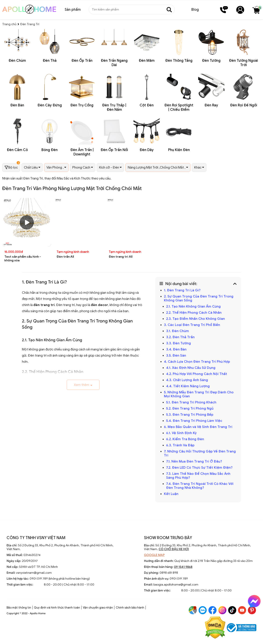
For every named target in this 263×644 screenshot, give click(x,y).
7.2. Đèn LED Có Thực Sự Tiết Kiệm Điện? (199, 468)
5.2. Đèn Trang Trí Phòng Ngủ (190, 408)
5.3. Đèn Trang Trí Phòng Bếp (190, 415)
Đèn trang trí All (121, 257)
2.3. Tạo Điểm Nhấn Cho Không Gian (195, 319)
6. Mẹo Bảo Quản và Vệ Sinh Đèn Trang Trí (198, 427)
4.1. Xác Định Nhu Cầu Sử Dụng (191, 368)
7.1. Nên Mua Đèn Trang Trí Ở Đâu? (194, 461)
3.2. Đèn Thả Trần (181, 337)
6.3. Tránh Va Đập (181, 445)
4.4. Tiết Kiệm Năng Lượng (188, 386)
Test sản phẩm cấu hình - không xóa (23, 259)
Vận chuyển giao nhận (98, 608)
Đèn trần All (65, 257)
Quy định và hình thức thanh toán (57, 608)
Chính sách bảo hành (130, 608)
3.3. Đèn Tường (179, 343)
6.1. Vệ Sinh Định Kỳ (182, 433)
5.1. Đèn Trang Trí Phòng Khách (191, 402)
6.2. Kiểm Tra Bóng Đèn (185, 439)
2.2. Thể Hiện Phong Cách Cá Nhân (194, 313)
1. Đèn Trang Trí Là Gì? (182, 290)
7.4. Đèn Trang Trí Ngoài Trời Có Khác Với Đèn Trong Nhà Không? (200, 486)
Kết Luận (172, 494)
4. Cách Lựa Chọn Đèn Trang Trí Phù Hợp (197, 362)
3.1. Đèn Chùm (178, 331)
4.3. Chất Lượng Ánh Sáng (187, 380)
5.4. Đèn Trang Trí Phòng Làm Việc (194, 421)
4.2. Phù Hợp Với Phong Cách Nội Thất (197, 374)
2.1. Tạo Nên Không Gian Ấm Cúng (194, 306)
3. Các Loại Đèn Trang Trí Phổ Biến (192, 325)
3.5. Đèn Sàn (177, 355)
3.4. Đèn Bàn (176, 349)
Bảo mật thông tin (19, 608)
